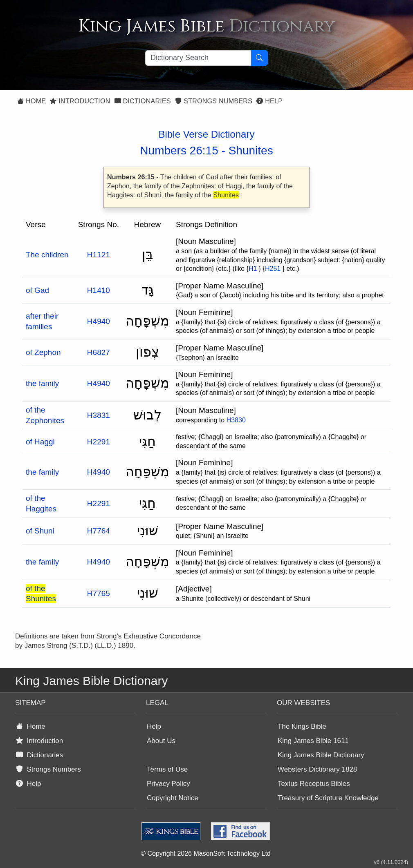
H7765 (99, 593)
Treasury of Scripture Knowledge (328, 798)
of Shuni (40, 531)
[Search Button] (259, 58)
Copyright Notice (173, 798)
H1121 (99, 255)
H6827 (99, 352)
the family (42, 383)
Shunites (251, 151)
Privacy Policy (168, 784)
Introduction (80, 101)
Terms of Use (167, 769)
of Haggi (40, 442)
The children (47, 255)
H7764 (99, 531)
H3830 (236, 420)
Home (31, 101)
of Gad (37, 290)
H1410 (99, 290)
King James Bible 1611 (313, 741)
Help (269, 101)
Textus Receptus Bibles (314, 784)
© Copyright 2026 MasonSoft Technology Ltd (205, 853)
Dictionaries (143, 101)
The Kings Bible (302, 726)
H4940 (99, 321)
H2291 (99, 442)
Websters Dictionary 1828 (317, 769)
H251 (273, 269)
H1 (253, 269)
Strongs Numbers (214, 101)
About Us (161, 741)
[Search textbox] (198, 58)
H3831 (99, 415)
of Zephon (43, 352)
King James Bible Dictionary (321, 755)
